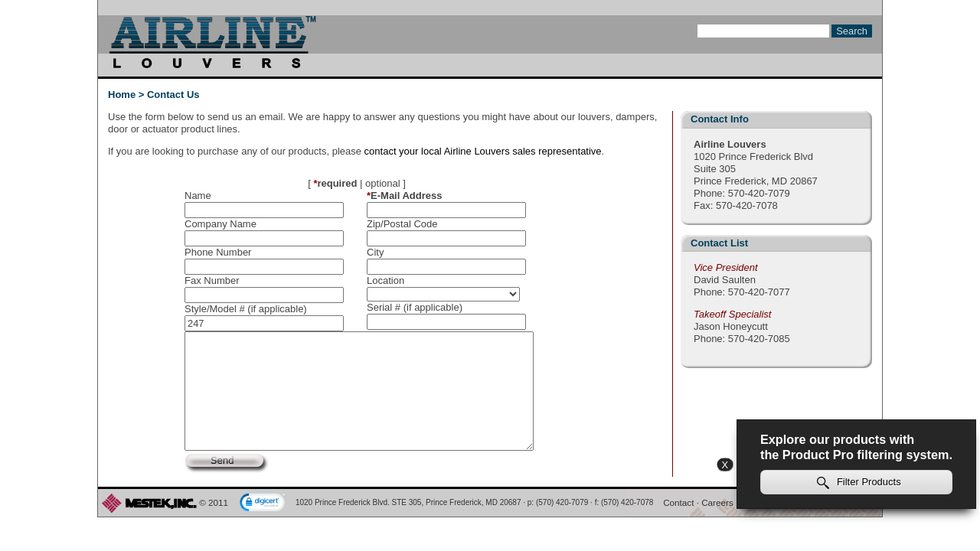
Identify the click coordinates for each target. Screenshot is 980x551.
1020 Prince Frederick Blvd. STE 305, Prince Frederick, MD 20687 (408, 502)
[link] (263, 504)
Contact (678, 502)
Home (122, 95)
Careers (717, 502)
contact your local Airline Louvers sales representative (483, 151)
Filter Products (859, 483)
